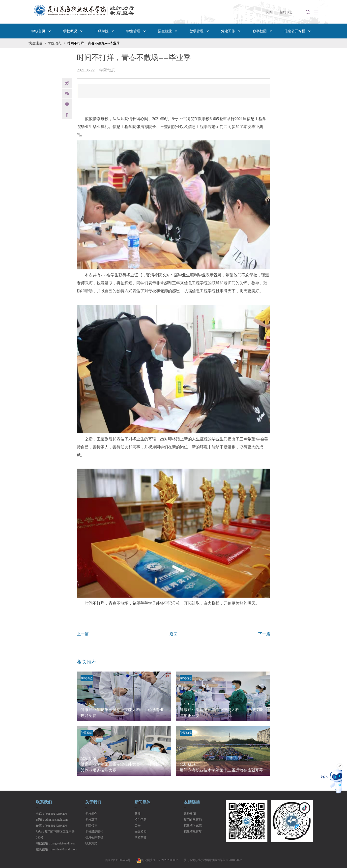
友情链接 (192, 802)
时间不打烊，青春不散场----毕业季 (94, 43)
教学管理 (197, 31)
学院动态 (55, 43)
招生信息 (141, 820)
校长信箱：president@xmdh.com (57, 849)
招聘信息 (286, 12)
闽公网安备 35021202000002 (157, 860)
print (67, 104)
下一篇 (264, 634)
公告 (138, 826)
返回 (173, 634)
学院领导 (91, 826)
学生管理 (133, 31)
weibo (67, 83)
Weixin (67, 94)
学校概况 (70, 31)
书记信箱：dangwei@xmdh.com (56, 843)
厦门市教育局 (193, 820)
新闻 (138, 814)
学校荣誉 (141, 837)
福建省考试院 (193, 826)
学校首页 (38, 31)
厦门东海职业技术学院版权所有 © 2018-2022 (213, 860)
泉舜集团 (190, 814)
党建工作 (228, 31)
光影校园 (141, 832)
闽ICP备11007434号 (118, 860)
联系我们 (44, 802)
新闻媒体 (143, 802)
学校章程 (91, 820)
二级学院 (102, 31)
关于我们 (93, 802)
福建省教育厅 (193, 832)
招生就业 (165, 31)
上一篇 (83, 634)
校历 (269, 12)
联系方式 (91, 843)
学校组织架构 (94, 832)
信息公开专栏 (295, 31)
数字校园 (260, 31)
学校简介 (91, 814)
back (67, 114)
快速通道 (35, 43)
